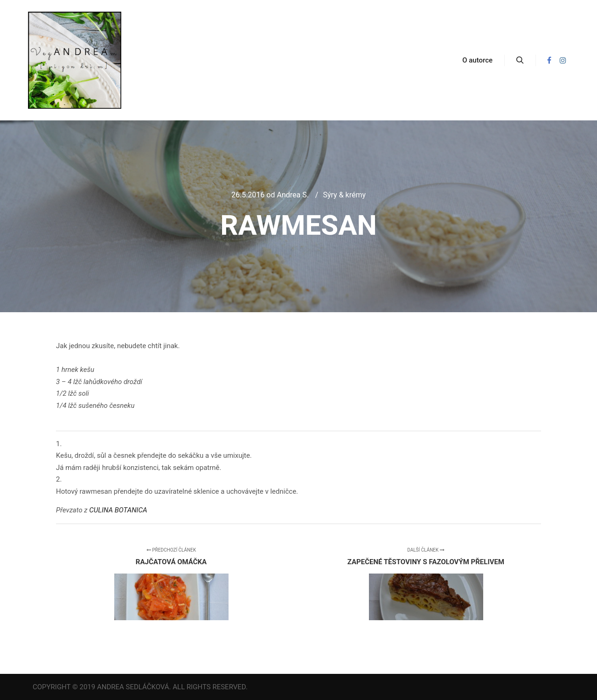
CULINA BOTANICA (118, 510)
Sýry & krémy (344, 195)
